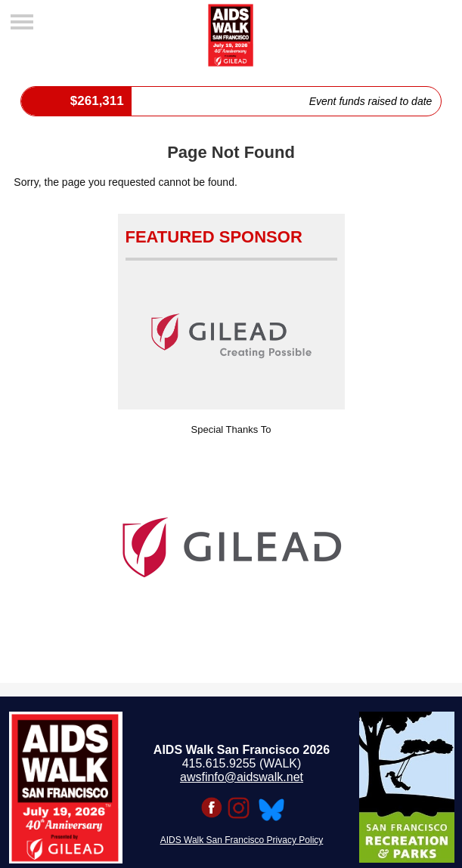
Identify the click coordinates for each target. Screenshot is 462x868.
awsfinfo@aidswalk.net (242, 777)
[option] (231, 548)
